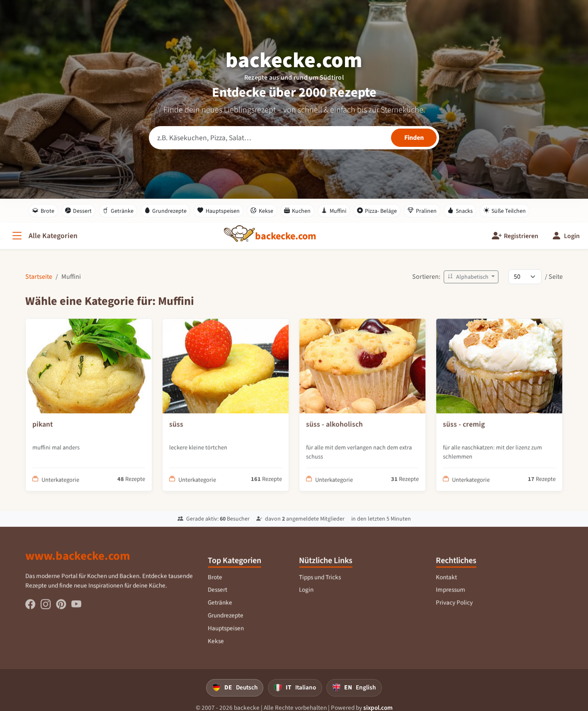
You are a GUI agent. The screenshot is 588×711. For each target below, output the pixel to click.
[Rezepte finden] (414, 138)
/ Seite (554, 276)
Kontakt (447, 582)
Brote (43, 211)
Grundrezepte (166, 211)
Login (307, 595)
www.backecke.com (78, 561)
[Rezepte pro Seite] (525, 277)
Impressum (451, 595)
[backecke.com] (286, 236)
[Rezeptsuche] (294, 138)
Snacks (460, 211)
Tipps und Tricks (320, 582)
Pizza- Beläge (377, 211)
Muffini (334, 211)
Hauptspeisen (219, 211)
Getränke (118, 211)
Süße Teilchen (505, 211)
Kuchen (298, 211)
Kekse (262, 211)
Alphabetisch (469, 277)
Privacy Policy (455, 608)
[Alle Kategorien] (44, 236)
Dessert (79, 211)
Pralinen (422, 211)
